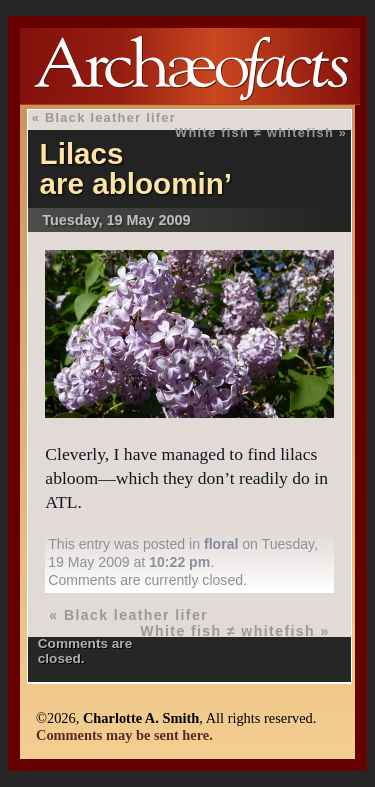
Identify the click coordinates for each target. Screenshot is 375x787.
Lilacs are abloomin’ (136, 168)
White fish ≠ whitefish (254, 132)
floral (221, 544)
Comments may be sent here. (124, 735)
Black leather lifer (110, 117)
